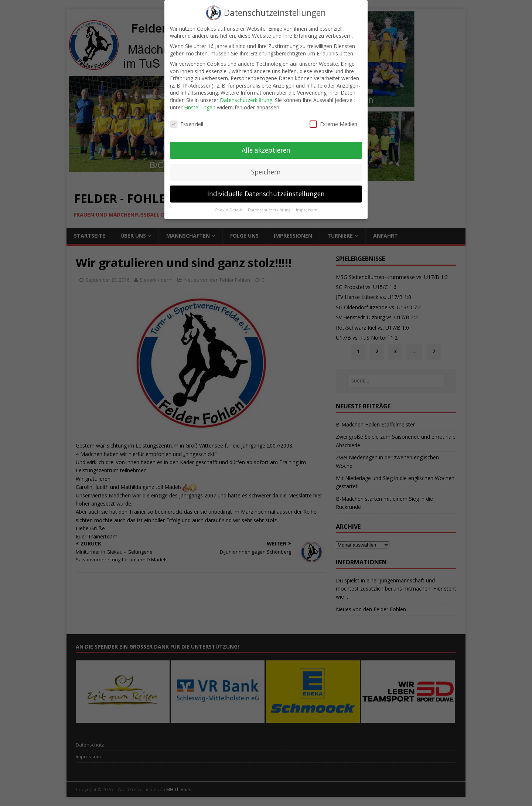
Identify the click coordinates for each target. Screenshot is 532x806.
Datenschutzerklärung (246, 96)
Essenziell (187, 120)
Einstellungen (200, 103)
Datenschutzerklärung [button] (270, 205)
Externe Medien (333, 120)
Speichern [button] (266, 167)
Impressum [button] (307, 205)
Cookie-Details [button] (229, 205)
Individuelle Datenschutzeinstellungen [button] (266, 189)
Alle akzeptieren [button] (266, 146)
